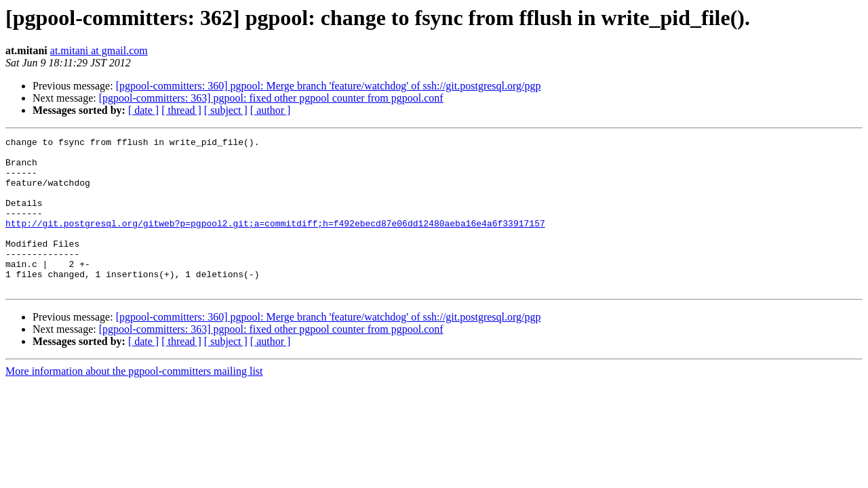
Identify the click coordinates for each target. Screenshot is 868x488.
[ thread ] (181, 110)
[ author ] (271, 110)
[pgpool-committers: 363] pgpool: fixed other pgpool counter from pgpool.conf (271, 98)
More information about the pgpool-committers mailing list (134, 402)
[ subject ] (226, 110)
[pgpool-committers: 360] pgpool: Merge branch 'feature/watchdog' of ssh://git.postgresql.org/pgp (329, 86)
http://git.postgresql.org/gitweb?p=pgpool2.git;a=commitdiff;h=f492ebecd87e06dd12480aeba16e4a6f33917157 (275, 241)
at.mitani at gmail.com (99, 50)
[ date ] (143, 110)
